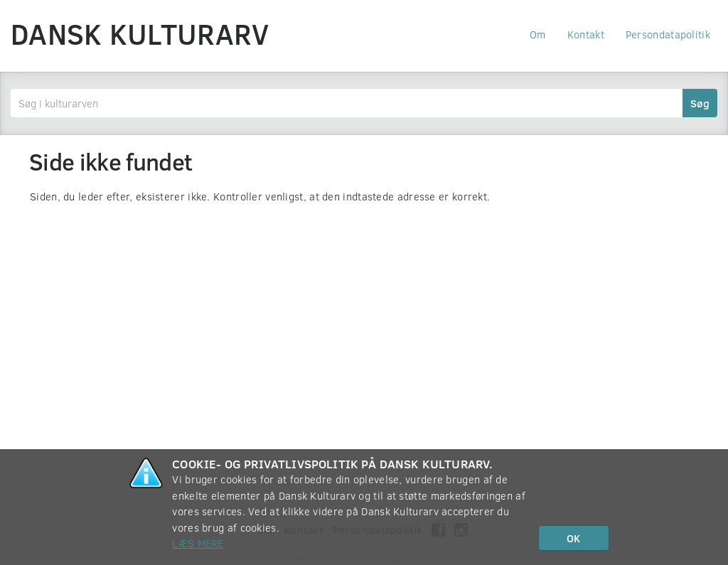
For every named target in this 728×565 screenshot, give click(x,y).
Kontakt (586, 34)
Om (538, 34)
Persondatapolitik (668, 34)
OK (573, 538)
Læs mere (198, 543)
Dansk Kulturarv (140, 33)
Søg (700, 103)
